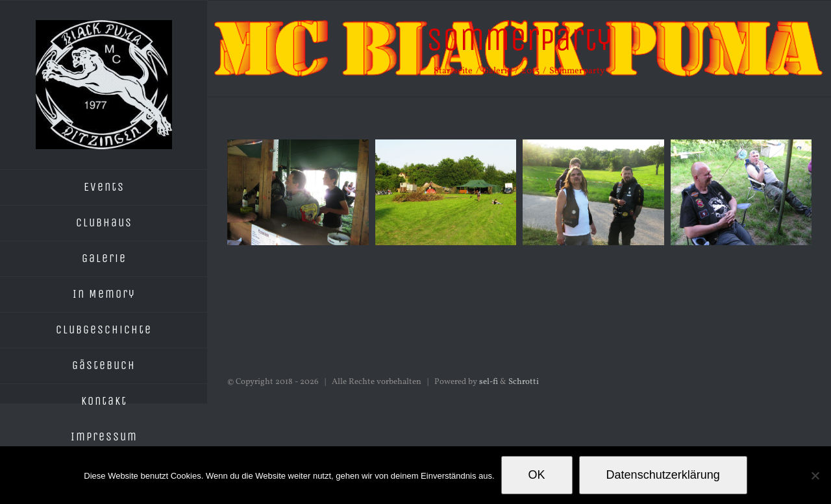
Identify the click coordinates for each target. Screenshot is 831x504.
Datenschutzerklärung (663, 475)
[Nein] (815, 475)
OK (537, 475)
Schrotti (524, 382)
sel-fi (489, 382)
